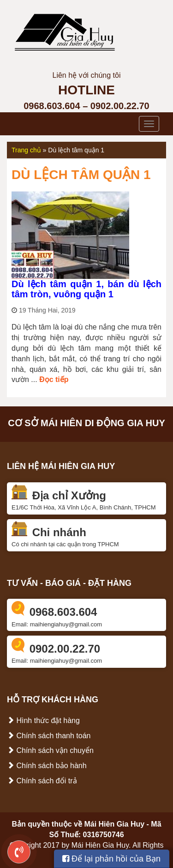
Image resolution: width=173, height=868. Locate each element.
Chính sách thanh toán (49, 736)
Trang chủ (26, 150)
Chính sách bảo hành (47, 766)
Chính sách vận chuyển (50, 750)
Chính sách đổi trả (42, 781)
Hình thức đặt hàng (43, 720)
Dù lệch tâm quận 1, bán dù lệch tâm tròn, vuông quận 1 (86, 289)
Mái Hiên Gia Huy (114, 824)
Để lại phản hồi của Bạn (111, 859)
